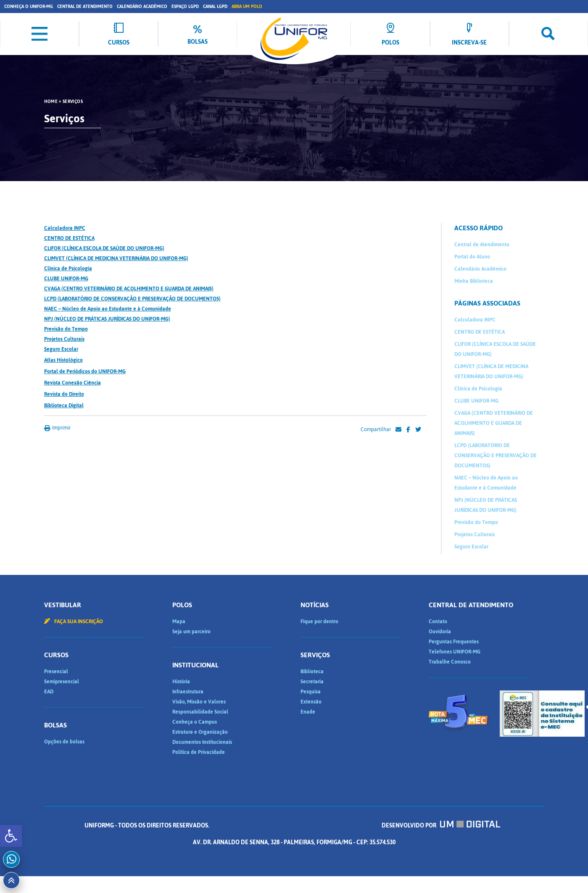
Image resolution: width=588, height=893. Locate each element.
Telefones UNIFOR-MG (455, 652)
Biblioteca (312, 672)
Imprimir (57, 428)
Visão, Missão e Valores (199, 702)
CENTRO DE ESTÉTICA (69, 238)
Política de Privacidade (199, 752)
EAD (49, 692)
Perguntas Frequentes (454, 642)
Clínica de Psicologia (68, 269)
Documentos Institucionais (202, 742)
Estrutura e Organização (200, 732)
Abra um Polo (247, 7)
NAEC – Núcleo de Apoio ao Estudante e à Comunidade (108, 309)
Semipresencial (62, 682)
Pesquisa (311, 692)
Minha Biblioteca (474, 281)
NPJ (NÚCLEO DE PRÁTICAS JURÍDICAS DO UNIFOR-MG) (107, 319)
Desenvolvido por (441, 826)
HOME (51, 102)
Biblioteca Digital (64, 406)
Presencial (56, 672)
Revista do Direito (64, 394)
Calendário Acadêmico (142, 7)
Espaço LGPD (185, 7)
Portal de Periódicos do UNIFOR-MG (85, 371)
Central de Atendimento (85, 7)
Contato (438, 622)
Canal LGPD (215, 7)
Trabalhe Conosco (450, 662)
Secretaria (312, 682)
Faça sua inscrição (74, 622)
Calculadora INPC (65, 228)
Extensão (311, 702)
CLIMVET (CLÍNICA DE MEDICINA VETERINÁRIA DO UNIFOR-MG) (116, 258)
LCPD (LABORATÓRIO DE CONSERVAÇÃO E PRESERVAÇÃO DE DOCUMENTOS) (132, 299)
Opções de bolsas (64, 742)
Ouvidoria (440, 632)
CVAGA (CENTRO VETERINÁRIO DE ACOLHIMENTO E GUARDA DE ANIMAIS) (129, 289)
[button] (11, 836)
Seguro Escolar (61, 349)
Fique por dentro (319, 622)
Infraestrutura (188, 692)
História (181, 682)
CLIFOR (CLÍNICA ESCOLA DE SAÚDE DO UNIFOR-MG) (104, 248)
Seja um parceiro (191, 632)
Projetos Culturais (64, 339)
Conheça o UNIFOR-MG (29, 7)
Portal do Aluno (472, 257)
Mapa (179, 622)
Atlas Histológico (63, 360)
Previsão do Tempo (66, 329)
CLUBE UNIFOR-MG (66, 279)
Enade (308, 712)
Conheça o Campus (195, 722)
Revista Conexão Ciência (73, 383)
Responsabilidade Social (200, 712)
